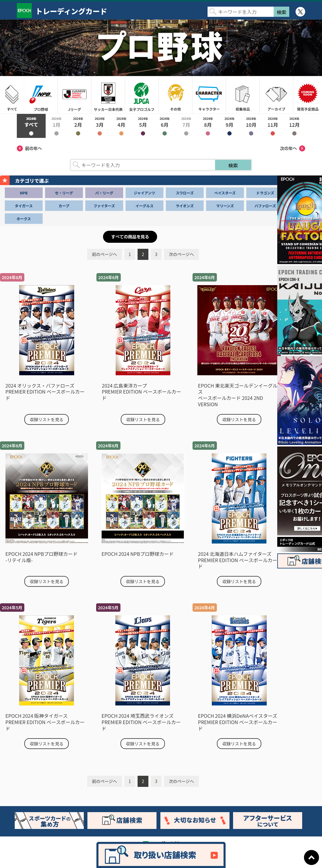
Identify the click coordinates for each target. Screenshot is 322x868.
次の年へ (293, 148)
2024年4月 (121, 126)
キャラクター (209, 96)
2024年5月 (143, 126)
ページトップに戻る (311, 857)
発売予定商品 (308, 96)
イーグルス (144, 206)
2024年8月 (208, 126)
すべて (12, 96)
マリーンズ (225, 206)
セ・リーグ (64, 193)
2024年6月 (165, 126)
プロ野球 (41, 96)
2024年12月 (294, 126)
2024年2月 (78, 126)
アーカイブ (276, 96)
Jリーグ (74, 96)
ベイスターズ (225, 193)
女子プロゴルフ (142, 96)
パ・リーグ (104, 193)
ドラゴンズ (265, 193)
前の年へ (29, 148)
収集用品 (243, 96)
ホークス (24, 219)
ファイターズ (104, 206)
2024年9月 (229, 126)
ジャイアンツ (145, 193)
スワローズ (185, 193)
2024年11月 (273, 126)
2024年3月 (100, 126)
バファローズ (265, 206)
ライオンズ (185, 206)
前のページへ (105, 254)
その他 (175, 96)
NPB (24, 193)
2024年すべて (31, 126)
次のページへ (181, 254)
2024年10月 (251, 126)
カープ (64, 206)
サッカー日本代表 (108, 96)
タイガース (24, 206)
